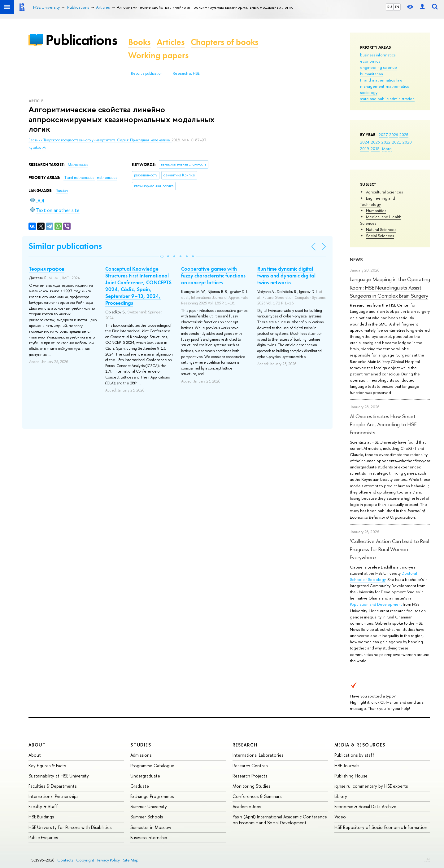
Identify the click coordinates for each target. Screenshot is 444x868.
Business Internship (149, 837)
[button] (162, 256)
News (356, 260)
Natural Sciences (381, 229)
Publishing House (351, 776)
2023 (375, 142)
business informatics (378, 55)
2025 (404, 135)
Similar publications (65, 246)
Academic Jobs (247, 806)
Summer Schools (147, 817)
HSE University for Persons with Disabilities (70, 827)
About (37, 745)
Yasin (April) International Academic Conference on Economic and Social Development (280, 819)
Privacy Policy (109, 860)
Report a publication (147, 73)
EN (397, 7)
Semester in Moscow (151, 827)
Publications (81, 40)
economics (370, 61)
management (372, 86)
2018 (375, 148)
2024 (365, 142)
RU (390, 7)
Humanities (376, 210)
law (399, 80)
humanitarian (372, 74)
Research (245, 745)
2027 (383, 135)
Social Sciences (380, 236)
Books (139, 42)
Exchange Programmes (152, 796)
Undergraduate (145, 776)
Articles (171, 42)
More (387, 148)
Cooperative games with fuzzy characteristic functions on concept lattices (213, 276)
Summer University (149, 806)
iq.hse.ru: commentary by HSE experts (371, 786)
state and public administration (387, 99)
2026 (394, 135)
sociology (369, 92)
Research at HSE (186, 73)
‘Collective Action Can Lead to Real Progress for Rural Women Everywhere (390, 549)
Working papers (158, 55)
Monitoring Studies (251, 786)
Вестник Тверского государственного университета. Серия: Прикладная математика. (100, 140)
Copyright (85, 860)
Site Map (131, 860)
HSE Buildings (41, 817)
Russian (62, 191)
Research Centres (250, 766)
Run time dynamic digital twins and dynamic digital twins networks (286, 276)
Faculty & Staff (43, 806)
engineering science (379, 67)
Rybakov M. (37, 148)
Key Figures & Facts (47, 766)
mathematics (397, 86)
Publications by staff (354, 755)
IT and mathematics (377, 80)
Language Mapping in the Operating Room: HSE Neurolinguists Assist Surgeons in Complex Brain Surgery (390, 287)
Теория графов (47, 269)
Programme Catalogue (152, 766)
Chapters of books (224, 42)
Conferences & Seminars (257, 796)
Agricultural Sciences (384, 192)
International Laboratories (258, 755)
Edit (427, 859)
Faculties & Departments (52, 786)
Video (340, 817)
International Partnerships (53, 796)
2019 (365, 148)
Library (341, 796)
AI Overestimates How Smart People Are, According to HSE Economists (383, 424)
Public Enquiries (43, 837)
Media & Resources (360, 745)
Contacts (65, 860)
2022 (386, 142)
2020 (407, 142)
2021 (396, 142)
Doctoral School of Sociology (383, 576)
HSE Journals (347, 766)
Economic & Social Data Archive (365, 806)
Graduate (140, 786)
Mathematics (78, 165)
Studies (141, 745)
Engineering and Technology (378, 201)
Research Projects (250, 776)
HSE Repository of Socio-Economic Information (381, 827)
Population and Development (376, 604)
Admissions (141, 755)
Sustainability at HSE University (59, 776)
